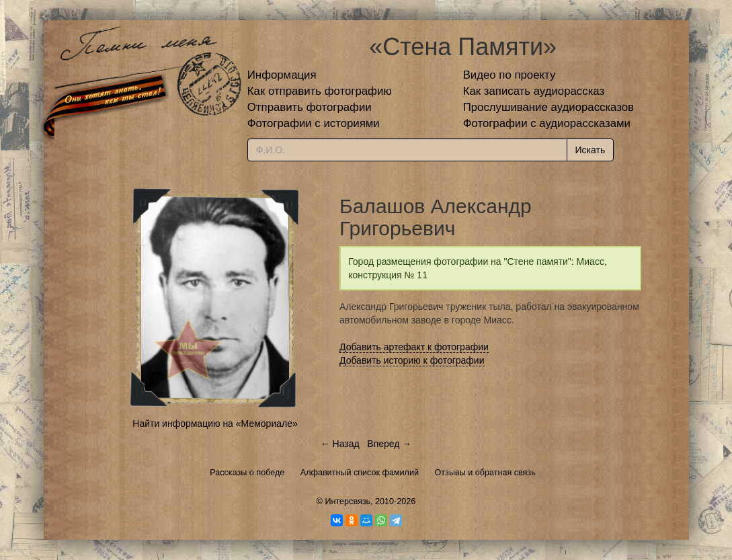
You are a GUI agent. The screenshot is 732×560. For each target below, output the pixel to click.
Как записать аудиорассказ (534, 91)
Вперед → (389, 444)
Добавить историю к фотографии (412, 360)
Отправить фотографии (310, 107)
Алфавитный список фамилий (360, 473)
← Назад (340, 444)
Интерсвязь (348, 502)
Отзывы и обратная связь (485, 473)
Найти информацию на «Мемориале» (215, 424)
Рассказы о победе (247, 473)
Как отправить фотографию (320, 91)
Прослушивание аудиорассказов (548, 107)
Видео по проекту (510, 75)
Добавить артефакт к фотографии (414, 347)
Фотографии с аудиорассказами (547, 123)
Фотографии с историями (314, 123)
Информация (282, 75)
